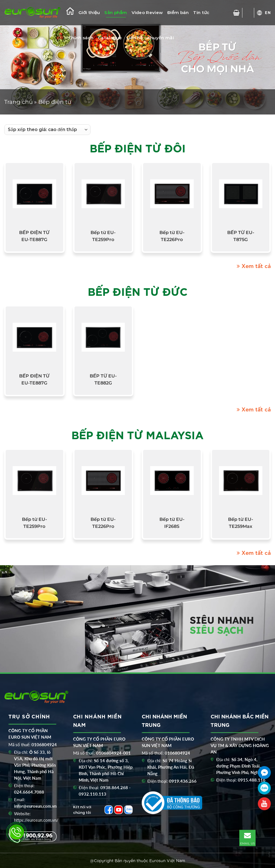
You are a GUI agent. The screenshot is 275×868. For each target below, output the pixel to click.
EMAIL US (247, 838)
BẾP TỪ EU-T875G (241, 236)
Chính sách (81, 38)
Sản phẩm (116, 12)
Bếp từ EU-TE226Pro (172, 236)
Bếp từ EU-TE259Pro (103, 236)
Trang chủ (18, 102)
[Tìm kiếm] (248, 13)
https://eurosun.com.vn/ (36, 820)
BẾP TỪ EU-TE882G (103, 379)
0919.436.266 (183, 781)
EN (268, 12)
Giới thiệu (89, 12)
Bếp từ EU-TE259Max (241, 523)
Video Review (147, 12)
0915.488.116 (252, 780)
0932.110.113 (93, 794)
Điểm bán (178, 12)
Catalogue (110, 38)
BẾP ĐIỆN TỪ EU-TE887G (34, 236)
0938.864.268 (114, 787)
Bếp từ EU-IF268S (172, 523)
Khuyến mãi (161, 38)
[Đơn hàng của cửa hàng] (47, 130)
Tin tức (201, 12)
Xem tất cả (254, 265)
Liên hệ (135, 38)
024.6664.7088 (29, 792)
